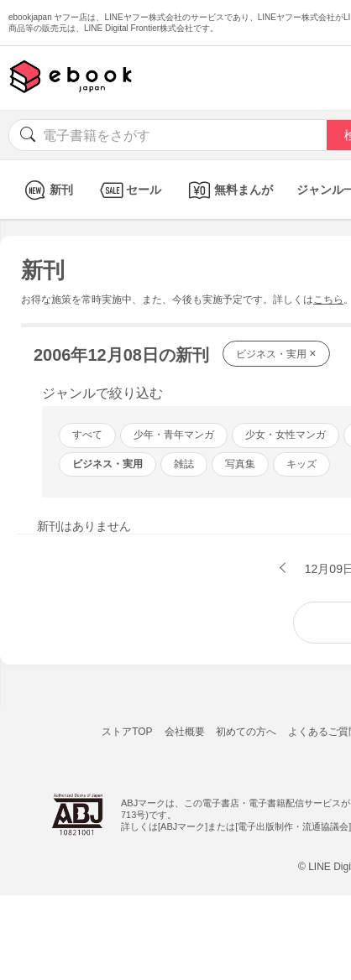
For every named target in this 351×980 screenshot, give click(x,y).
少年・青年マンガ (174, 435)
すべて (87, 435)
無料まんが (229, 190)
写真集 (240, 464)
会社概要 (185, 732)
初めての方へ (246, 732)
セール (129, 190)
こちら (328, 300)
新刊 (47, 190)
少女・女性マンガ (286, 435)
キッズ (301, 464)
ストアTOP (127, 732)
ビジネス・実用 (276, 353)
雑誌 (184, 464)
